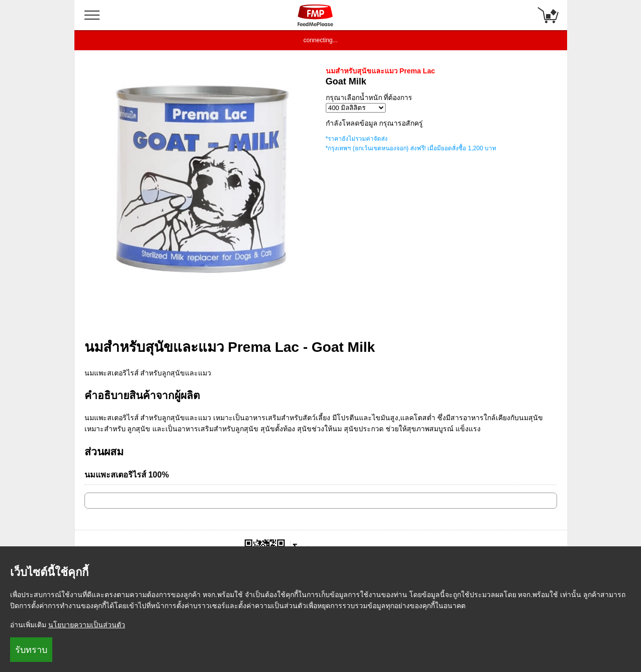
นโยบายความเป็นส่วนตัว (87, 625)
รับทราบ (31, 650)
